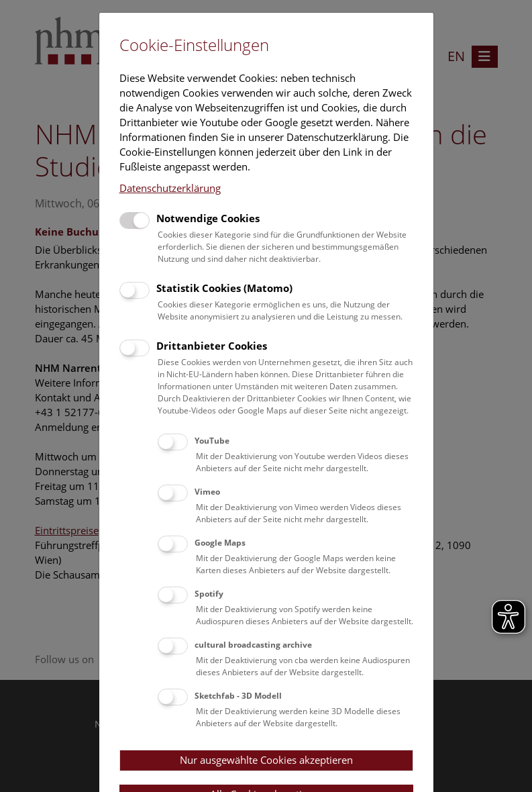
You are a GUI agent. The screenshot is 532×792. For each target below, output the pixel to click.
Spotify (209, 594)
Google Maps (220, 543)
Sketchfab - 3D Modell (238, 696)
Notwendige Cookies (208, 218)
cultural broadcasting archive (253, 645)
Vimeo (207, 492)
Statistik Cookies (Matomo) (224, 288)
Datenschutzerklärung (170, 188)
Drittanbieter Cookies (212, 346)
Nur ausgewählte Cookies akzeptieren (266, 760)
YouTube (212, 441)
